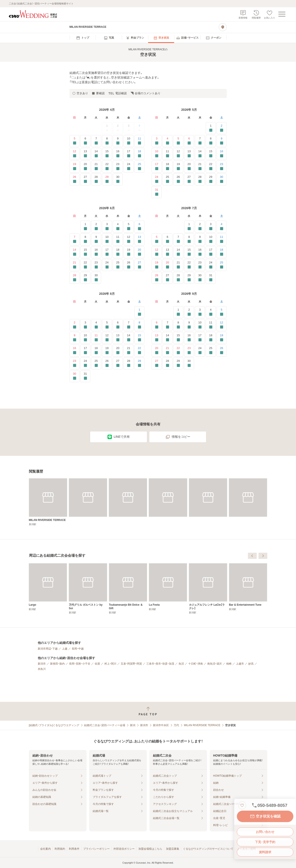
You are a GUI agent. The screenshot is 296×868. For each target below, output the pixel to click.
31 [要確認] (157, 192)
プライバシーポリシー (96, 849)
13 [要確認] (85, 154)
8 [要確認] (107, 141)
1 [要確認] (211, 128)
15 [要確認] (107, 154)
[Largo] (128, 587)
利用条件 (74, 849)
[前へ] (252, 556)
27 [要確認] (85, 179)
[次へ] (263, 556)
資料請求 (265, 852)
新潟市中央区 (161, 725)
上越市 (240, 664)
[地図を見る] (223, 27)
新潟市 (42, 664)
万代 (176, 725)
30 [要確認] (118, 179)
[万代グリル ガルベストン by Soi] (168, 589)
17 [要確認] (129, 154)
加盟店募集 (173, 849)
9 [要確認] (118, 141)
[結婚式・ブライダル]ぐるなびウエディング (54, 725)
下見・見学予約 (265, 842)
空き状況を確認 (265, 816)
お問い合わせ (265, 832)
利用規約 (60, 849)
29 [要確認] (107, 179)
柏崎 (229, 664)
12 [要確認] (74, 154)
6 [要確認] (85, 141)
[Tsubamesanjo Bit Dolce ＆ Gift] (208, 589)
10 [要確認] (129, 141)
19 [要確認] (74, 166)
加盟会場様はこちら (150, 849)
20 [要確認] (85, 166)
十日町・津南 (196, 664)
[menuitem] (83, 38)
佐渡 (97, 664)
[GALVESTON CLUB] (88, 587)
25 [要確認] (139, 166)
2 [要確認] (222, 128)
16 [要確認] (118, 154)
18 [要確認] (139, 154)
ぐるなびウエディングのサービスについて (208, 849)
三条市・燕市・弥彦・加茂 (160, 664)
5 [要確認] (74, 141)
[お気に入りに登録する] (242, 805)
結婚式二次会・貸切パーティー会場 (105, 725)
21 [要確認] (96, 166)
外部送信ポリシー (124, 849)
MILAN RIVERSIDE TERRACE (202, 725)
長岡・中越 (78, 649)
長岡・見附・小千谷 (80, 664)
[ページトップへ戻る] (148, 711)
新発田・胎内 (57, 664)
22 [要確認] (107, 166)
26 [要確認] (74, 179)
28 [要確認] (96, 179)
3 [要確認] (157, 141)
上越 (65, 649)
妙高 (251, 664)
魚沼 (181, 664)
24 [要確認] (129, 166)
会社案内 (45, 849)
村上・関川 (110, 664)
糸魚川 (42, 669)
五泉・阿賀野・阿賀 (131, 664)
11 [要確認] (139, 141)
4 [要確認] (167, 141)
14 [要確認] (96, 154)
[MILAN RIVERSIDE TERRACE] (48, 502)
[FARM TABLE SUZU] (48, 587)
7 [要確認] (96, 141)
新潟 (133, 725)
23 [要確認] (118, 166)
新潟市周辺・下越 (48, 649)
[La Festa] (248, 587)
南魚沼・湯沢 (215, 664)
